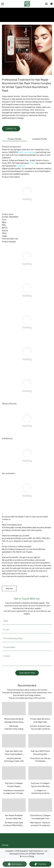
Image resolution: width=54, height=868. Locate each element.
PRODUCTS (32, 18)
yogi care (9, 588)
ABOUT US (22, 18)
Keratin (32, 163)
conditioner (21, 166)
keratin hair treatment (27, 152)
